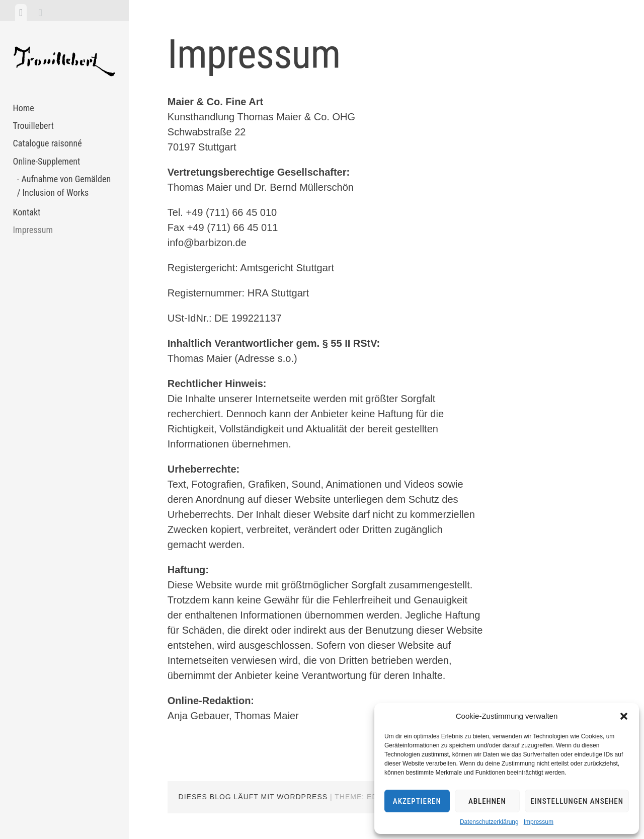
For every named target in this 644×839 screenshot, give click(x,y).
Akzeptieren (417, 801)
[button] (624, 716)
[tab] (21, 13)
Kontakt (27, 212)
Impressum (539, 822)
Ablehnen (487, 801)
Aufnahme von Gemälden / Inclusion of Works (64, 186)
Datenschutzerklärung (489, 822)
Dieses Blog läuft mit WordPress (253, 797)
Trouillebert (33, 126)
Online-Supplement (47, 161)
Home (24, 108)
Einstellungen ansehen (577, 801)
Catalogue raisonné (48, 143)
